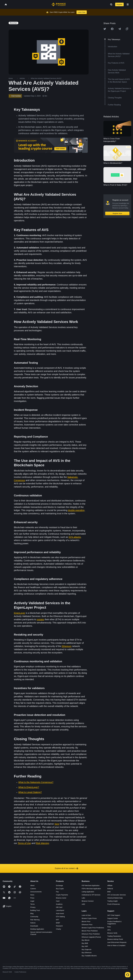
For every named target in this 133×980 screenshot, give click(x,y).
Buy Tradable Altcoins (89, 956)
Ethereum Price (87, 925)
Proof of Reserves (114, 904)
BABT (58, 923)
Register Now (117, 213)
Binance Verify (112, 933)
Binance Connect (88, 901)
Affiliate (110, 885)
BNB (109, 892)
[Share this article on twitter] (105, 29)
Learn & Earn (86, 915)
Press (32, 898)
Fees (109, 927)
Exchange (59, 885)
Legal (32, 901)
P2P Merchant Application (91, 885)
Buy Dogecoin (86, 949)
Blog (32, 913)
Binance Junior (61, 898)
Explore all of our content (67, 868)
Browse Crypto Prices (89, 918)
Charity (58, 929)
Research (59, 926)
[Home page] (59, 4)
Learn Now (82, 12)
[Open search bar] (111, 4)
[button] (128, 4)
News (32, 895)
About (32, 885)
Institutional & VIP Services (91, 895)
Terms (32, 904)
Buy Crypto (60, 889)
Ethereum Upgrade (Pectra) (91, 937)
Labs (83, 898)
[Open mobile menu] (128, 4)
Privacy (33, 907)
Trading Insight (112, 901)
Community (34, 917)
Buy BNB (85, 943)
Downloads (34, 926)
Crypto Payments (62, 895)
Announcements (36, 892)
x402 (83, 904)
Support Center (113, 918)
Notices (33, 923)
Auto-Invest (60, 913)
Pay (57, 892)
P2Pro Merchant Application (91, 889)
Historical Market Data (115, 898)
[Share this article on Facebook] (112, 29)
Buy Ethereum (87, 953)
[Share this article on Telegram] (120, 29)
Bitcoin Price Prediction (90, 931)
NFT (58, 920)
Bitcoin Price (86, 921)
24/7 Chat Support (114, 915)
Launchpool (60, 910)
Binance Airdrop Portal (115, 939)
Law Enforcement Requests (117, 942)
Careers (33, 889)
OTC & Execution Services (117, 895)
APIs (109, 930)
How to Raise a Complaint (116, 945)
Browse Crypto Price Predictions (93, 928)
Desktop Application (37, 929)
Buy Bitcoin (86, 940)
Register (119, 4)
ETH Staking (60, 917)
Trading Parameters (114, 936)
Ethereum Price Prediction (91, 934)
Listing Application (88, 892)
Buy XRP (85, 946)
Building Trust (35, 910)
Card (58, 901)
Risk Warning (35, 920)
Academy (59, 904)
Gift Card (59, 907)
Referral (110, 889)
